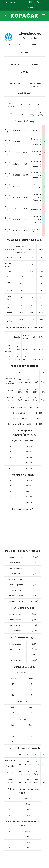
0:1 (45, 186)
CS (39, 3)
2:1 (45, 153)
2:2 (45, 219)
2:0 (45, 131)
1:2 (45, 164)
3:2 (45, 197)
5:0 (45, 230)
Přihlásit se (31, 8)
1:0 (45, 175)
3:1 (45, 142)
